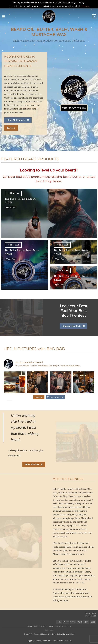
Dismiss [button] (86, 6)
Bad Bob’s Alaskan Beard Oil (21, 199)
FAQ (51, 626)
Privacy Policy (69, 634)
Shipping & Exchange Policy (51, 634)
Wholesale (59, 626)
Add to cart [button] (13, 193)
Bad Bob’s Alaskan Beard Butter (22, 250)
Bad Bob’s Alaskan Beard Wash (71, 250)
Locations (43, 626)
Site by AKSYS (91, 616)
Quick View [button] (11, 207)
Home (29, 626)
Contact (68, 626)
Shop (36, 626)
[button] (4, 16)
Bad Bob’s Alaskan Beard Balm (71, 276)
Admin (94, 613)
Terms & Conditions (31, 634)
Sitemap (88, 613)
